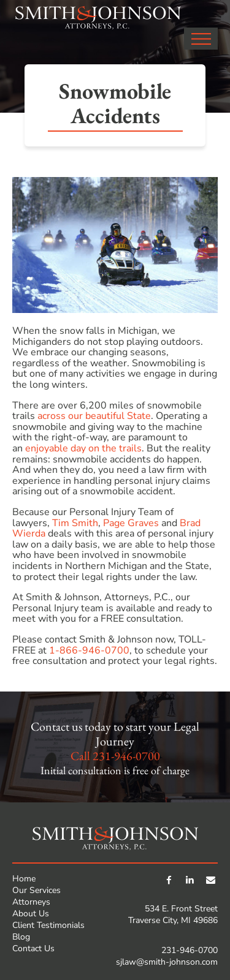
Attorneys (31, 902)
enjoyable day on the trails (83, 448)
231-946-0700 (126, 756)
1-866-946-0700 (89, 650)
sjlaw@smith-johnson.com (167, 962)
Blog (21, 937)
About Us (31, 914)
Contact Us (33, 948)
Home (24, 879)
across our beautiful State (94, 416)
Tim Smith (75, 523)
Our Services (36, 890)
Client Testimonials (48, 925)
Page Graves (131, 523)
